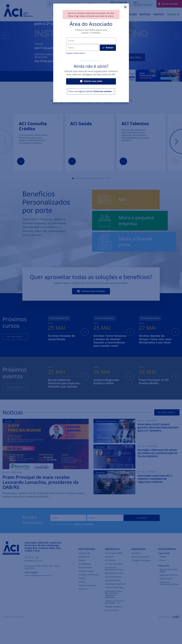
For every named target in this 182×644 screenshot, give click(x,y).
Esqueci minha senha (76, 53)
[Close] (125, 7)
